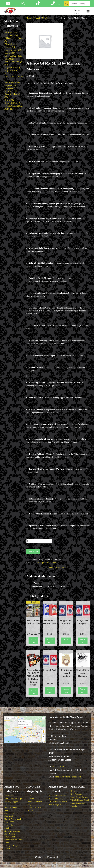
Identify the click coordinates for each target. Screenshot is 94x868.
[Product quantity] (39, 541)
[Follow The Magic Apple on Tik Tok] (38, 4)
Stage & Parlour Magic (13, 840)
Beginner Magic (11, 807)
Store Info (30, 799)
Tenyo (7, 843)
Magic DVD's (10, 822)
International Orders (34, 807)
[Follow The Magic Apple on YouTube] (8, 4)
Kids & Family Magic (13, 819)
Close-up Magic (11, 813)
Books (7, 810)
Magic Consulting (56, 799)
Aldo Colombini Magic (14, 799)
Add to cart (33, 551)
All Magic (37, 18)
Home (29, 18)
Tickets (7, 849)
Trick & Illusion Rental (58, 801)
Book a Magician (55, 804)
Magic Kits (9, 825)
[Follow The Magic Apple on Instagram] (23, 4)
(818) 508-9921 (60, 767)
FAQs (29, 796)
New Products (48, 18)
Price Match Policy (34, 810)
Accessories (9, 796)
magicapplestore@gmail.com (68, 777)
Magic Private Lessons (57, 796)
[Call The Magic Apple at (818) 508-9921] (55, 4)
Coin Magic (9, 816)
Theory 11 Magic (11, 846)
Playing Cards (10, 837)
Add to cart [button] (33, 641)
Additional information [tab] (58, 567)
